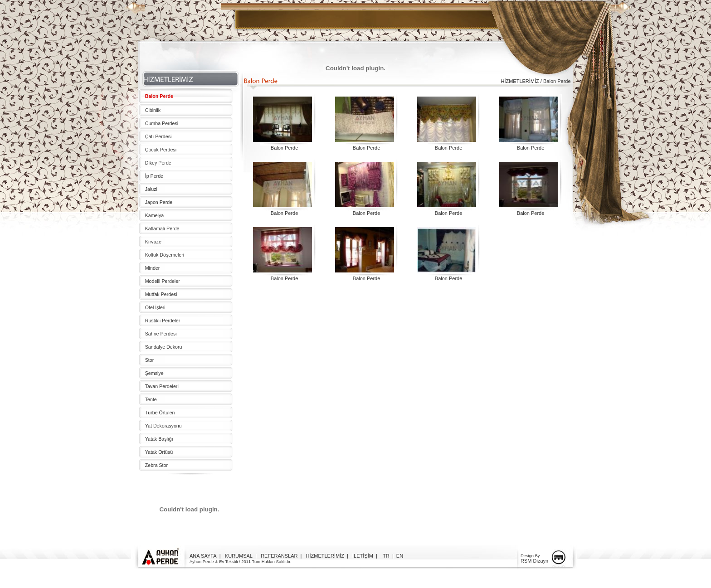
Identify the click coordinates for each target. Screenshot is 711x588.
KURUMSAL (239, 556)
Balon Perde (285, 148)
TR (386, 556)
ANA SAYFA (203, 556)
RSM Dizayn (534, 561)
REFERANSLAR (279, 556)
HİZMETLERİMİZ (325, 556)
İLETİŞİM (363, 556)
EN (400, 556)
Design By (530, 556)
